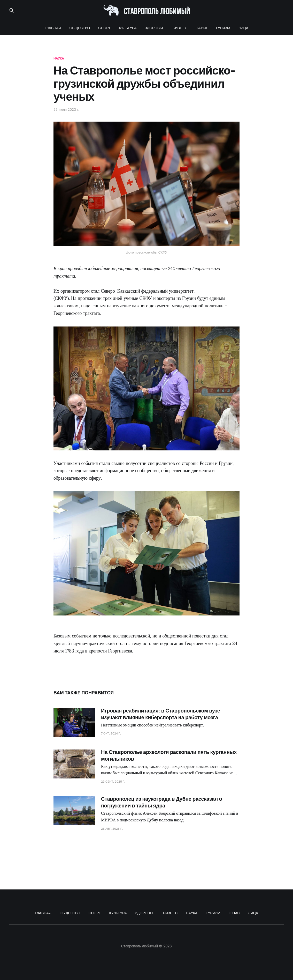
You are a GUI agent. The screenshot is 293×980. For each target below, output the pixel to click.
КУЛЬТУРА (128, 28)
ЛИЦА (244, 28)
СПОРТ (104, 28)
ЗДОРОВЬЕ (155, 28)
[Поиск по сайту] (12, 10)
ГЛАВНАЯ (53, 28)
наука (59, 58)
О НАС (234, 913)
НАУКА (201, 28)
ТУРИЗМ (223, 28)
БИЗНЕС (180, 28)
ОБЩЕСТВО (80, 28)
